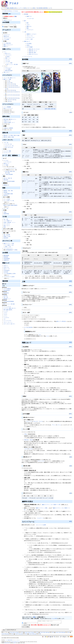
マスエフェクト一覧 (9, 146)
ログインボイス (7, 224)
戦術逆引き (6, 195)
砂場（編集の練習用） (8, 310)
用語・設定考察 (7, 235)
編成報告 (10, 250)
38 (10, 87)
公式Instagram (6, 270)
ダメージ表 (6, 208)
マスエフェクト (30, 30)
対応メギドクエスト (33, 54)
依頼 (11, 63)
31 (10, 86)
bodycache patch (7, 643)
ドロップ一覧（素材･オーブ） (10, 78)
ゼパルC (31, 449)
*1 (2, 630)
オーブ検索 (6, 165)
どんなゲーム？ (7, 35)
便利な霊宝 (6, 180)
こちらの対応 (54, 618)
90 (12, 98)
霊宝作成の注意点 (28, 468)
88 (10, 98)
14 (8, 83)
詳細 (15, 16)
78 (13, 95)
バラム (26, 434)
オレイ (32, 440)
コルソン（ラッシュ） (8, 322)
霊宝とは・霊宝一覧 (8, 178)
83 (17, 95)
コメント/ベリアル (7, 321)
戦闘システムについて (8, 45)
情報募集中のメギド (31, 339)
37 (8, 87)
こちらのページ (40, 518)
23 (12, 84)
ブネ (4, 319)
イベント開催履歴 (7, 107)
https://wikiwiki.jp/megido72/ (55, 12)
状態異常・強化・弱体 (8, 191)
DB (6, 173)
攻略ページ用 (8, 247)
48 (6, 89)
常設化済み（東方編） (9, 112)
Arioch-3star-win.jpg (28, 632)
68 (15, 92)
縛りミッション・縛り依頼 (12, 64)
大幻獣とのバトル (7, 121)
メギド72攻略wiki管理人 (9, 640)
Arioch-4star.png (18, 634)
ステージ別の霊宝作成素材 (9, 181)
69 (17, 92)
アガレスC (35, 421)
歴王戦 (8, 57)
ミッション (7, 63)
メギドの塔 (7, 61)
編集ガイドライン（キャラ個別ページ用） (51, 505)
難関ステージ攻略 (7, 79)
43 (15, 87)
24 (13, 84)
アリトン (54, 425)
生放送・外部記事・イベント (10, 222)
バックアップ (20, 8)
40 (13, 87)
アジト (5, 52)
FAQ (6, 171)
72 (19, 92)
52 (10, 90)
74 (8, 95)
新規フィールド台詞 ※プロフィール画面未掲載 (35, 319)
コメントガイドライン (8, 248)
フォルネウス (6, 318)
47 (19, 87)
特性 (27, 23)
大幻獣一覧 (7, 124)
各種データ (29, 16)
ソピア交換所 (8, 69)
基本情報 (26, 14)
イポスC (26, 449)
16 (10, 83)
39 (12, 87)
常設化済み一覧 (8, 110)
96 (17, 98)
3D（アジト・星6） (28, 100)
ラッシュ (7, 168)
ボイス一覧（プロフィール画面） (31, 315)
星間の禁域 (6, 119)
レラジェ (5, 316)
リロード (29, 8)
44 (17, 87)
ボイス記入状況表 (28, 327)
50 (8, 90)
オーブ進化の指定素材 (8, 174)
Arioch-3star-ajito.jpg (59, 632)
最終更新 (45, 8)
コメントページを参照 (41, 525)
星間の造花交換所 (9, 71)
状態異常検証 (6, 214)
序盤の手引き (6, 36)
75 (10, 95)
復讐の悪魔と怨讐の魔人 (50, 109)
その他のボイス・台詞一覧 (30, 317)
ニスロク (5, 313)
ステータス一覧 (8, 144)
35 (13, 86)
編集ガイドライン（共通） (9, 244)
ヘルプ (50, 8)
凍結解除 (12, 8)
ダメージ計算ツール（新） (9, 201)
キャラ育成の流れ (7, 43)
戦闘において (27, 41)
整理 (11, 171)
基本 (9, 171)
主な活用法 (29, 44)
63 (8, 92)
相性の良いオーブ (33, 51)
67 (13, 92)
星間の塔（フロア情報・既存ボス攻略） (12, 135)
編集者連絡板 (6, 255)
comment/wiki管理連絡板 (9, 301)
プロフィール (29, 36)
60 (13, 90)
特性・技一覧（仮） (9, 147)
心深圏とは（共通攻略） (9, 128)
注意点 (28, 45)
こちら (39, 335)
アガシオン (27, 440)
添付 (25, 8)
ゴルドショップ (8, 68)
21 (10, 84)
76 (12, 95)
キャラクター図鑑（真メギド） (10, 308)
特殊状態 (5, 192)
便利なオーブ (6, 164)
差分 (16, 8)
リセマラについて (7, 38)
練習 (7, 250)
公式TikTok (6, 272)
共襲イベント (8, 58)
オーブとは (6, 160)
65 (12, 92)
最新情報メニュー (7, 299)
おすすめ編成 (29, 47)
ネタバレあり (27, 310)
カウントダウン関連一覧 (10, 231)
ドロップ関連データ (8, 221)
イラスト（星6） (28, 96)
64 (10, 92)
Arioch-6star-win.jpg (13, 632)
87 (8, 98)
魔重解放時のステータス (29, 125)
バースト (15, 168)
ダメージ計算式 (7, 199)
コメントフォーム (28, 56)
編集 (8, 8)
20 (8, 84)
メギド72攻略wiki (7, 289)
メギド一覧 (6, 143)
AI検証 (5, 212)
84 (19, 95)
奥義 (27, 28)
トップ (4, 8)
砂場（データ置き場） (61, 321)
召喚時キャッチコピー (31, 34)
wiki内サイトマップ (8, 20)
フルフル (41, 421)
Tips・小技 (6, 219)
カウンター (11, 168)
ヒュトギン (6, 311)
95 (15, 98)
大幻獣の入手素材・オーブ (9, 123)
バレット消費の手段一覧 (29, 432)
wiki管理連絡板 (7, 259)
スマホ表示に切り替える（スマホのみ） (10, 11)
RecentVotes (6, 293)
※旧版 (8, 173)
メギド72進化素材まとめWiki (10, 274)
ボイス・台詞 (29, 39)
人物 (25, 32)
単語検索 (41, 8)
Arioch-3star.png (32, 634)
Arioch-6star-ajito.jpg (44, 632)
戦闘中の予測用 (7, 205)
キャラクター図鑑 (7, 151)
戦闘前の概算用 (14, 205)
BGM (5, 227)
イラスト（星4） (28, 95)
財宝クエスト (8, 53)
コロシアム (7, 60)
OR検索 (11, 27)
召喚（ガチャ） (7, 72)
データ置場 (15, 250)
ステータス (31, 19)
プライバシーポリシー (17, 640)
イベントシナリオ (7, 114)
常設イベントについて (8, 108)
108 (13, 100)
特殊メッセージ (7, 226)
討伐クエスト (13, 119)
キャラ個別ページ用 (9, 245)
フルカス (5, 315)
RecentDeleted (7, 290)
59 (12, 90)
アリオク (14, 3)
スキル (28, 25)
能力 (25, 21)
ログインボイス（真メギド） (10, 324)
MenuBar (5, 296)
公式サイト (6, 266)
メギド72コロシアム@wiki (9, 277)
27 (8, 86)
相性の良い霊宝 (32, 53)
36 (15, 86)
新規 (34, 8)
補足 (27, 325)
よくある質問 (6, 39)
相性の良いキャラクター (34, 49)
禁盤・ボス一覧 (8, 130)
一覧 (37, 8)
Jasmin (15, 643)
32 (12, 86)
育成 (14, 171)
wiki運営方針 (6, 260)
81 (15, 95)
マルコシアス (29, 421)
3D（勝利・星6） (28, 98)
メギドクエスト (8, 55)
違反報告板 (6, 257)
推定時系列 (6, 238)
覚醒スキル (29, 26)
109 (9, 101)
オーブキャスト (8, 162)
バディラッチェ (41, 461)
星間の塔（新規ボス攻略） (9, 137)
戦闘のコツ (6, 46)
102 (9, 100)
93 (13, 98)
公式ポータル (6, 267)
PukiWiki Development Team (15, 642)
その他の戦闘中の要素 (8, 194)
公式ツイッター (7, 269)
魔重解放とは (6, 185)
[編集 (9, 14)
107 (11, 100)
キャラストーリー (7, 153)
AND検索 (6, 27)
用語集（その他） (7, 236)
